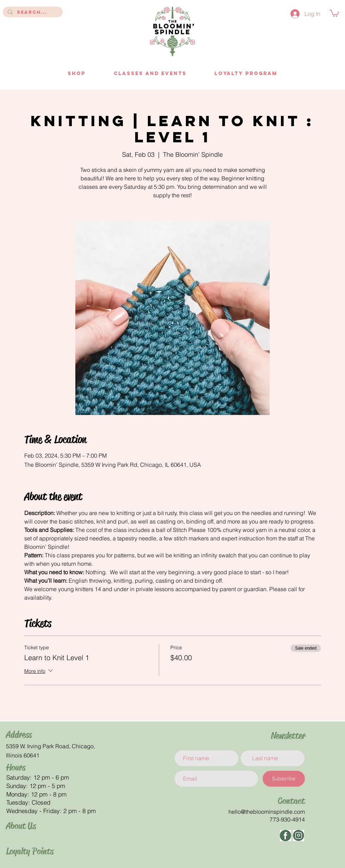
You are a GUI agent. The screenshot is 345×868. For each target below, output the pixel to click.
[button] (334, 13)
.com (299, 812)
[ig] (299, 836)
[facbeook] (286, 836)
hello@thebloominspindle (261, 812)
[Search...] (32, 12)
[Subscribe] (284, 779)
